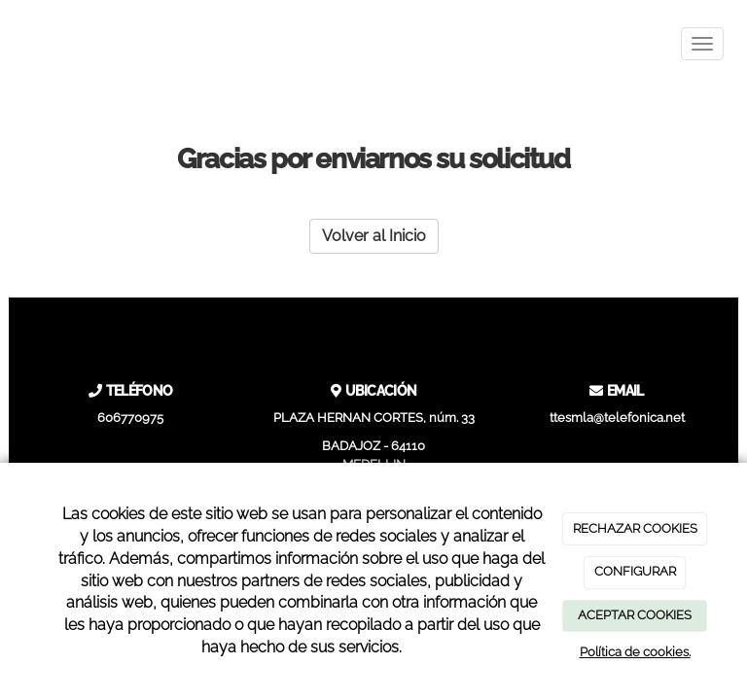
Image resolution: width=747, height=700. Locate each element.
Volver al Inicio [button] (374, 236)
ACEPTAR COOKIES (635, 615)
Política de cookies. (635, 652)
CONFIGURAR (635, 571)
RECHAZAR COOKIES (635, 528)
